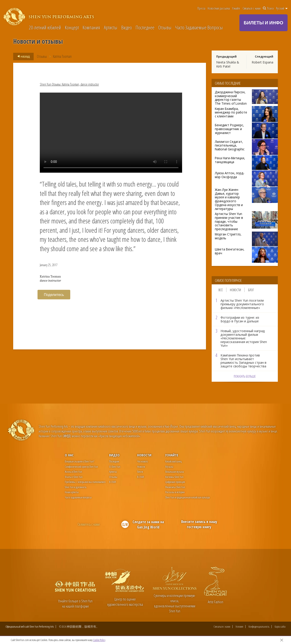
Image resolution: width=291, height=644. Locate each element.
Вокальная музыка (175, 472)
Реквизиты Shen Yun (175, 487)
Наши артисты (72, 492)
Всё (221, 290)
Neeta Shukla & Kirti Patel (228, 64)
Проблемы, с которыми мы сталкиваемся (85, 482)
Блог (251, 290)
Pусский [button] (282, 8)
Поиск (268, 8)
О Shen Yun (115, 467)
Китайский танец (173, 461)
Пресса (201, 8)
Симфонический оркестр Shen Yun (81, 467)
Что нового (142, 461)
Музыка (169, 467)
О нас (69, 455)
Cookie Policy (99, 640)
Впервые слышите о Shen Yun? (79, 461)
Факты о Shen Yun (74, 477)
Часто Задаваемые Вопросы (199, 27)
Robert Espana (262, 62)
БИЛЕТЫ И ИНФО (263, 23)
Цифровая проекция (175, 482)
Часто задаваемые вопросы (78, 497)
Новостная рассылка (219, 8)
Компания (91, 27)
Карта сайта (280, 627)
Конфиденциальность (259, 627)
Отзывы (165, 27)
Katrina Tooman (62, 56)
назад (22, 56)
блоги (140, 472)
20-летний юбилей (45, 27)
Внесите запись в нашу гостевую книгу (199, 524)
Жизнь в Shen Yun (73, 472)
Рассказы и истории (175, 492)
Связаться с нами (252, 8)
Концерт (72, 27)
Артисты (111, 27)
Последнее (145, 27)
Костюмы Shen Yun (174, 477)
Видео (127, 27)
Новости (235, 290)
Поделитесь (54, 295)
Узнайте (236, 8)
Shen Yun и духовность (76, 487)
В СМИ (113, 482)
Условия (239, 627)
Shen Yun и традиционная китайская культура (188, 497)
